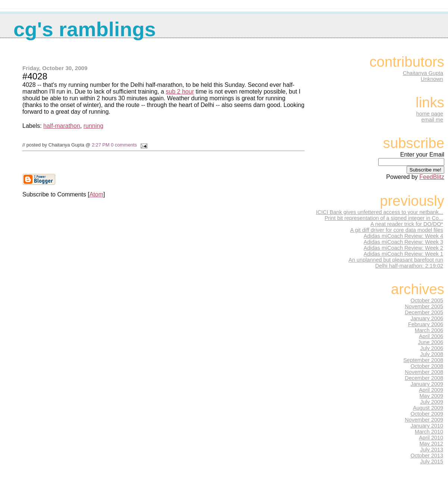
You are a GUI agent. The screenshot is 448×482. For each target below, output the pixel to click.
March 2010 (429, 432)
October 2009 (427, 414)
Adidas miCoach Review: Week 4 (403, 236)
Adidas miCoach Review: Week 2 (403, 248)
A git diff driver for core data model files (397, 230)
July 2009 (432, 402)
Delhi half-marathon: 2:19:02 (409, 266)
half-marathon (62, 126)
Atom (96, 194)
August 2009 (428, 408)
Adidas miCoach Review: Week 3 (403, 242)
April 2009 (431, 390)
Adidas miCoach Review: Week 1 (403, 254)
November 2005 (424, 306)
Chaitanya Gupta (423, 73)
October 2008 (427, 366)
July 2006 (432, 348)
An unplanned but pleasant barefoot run (396, 260)
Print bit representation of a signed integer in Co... (384, 218)
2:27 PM (101, 145)
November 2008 (424, 372)
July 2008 (432, 354)
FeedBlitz (432, 177)
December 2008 (424, 378)
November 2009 (424, 420)
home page (430, 114)
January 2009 (427, 384)
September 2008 (423, 360)
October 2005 (427, 300)
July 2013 (432, 450)
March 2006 (429, 330)
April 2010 (431, 438)
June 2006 (431, 342)
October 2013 (427, 456)
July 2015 (432, 461)
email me (432, 120)
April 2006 (431, 336)
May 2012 (431, 444)
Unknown (432, 79)
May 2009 (431, 396)
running (93, 126)
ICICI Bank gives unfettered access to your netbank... (380, 212)
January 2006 (427, 318)
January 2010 (427, 426)
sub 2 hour (180, 92)
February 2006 (426, 324)
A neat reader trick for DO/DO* (407, 224)
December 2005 (424, 312)
